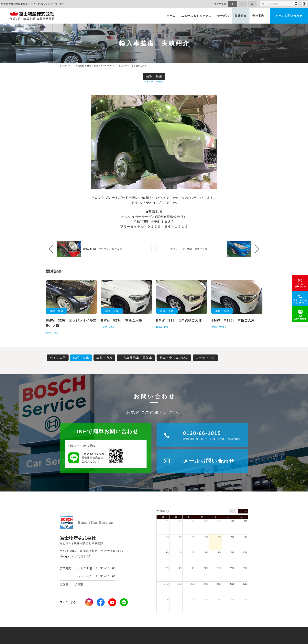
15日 (232, 552)
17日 (167, 568)
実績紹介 (241, 16)
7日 (219, 537)
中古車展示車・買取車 (136, 358)
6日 (206, 537)
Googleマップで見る (75, 556)
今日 (232, 511)
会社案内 (258, 16)
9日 (246, 537)
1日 (232, 521)
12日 (193, 552)
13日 (206, 552)
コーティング (206, 358)
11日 (180, 552)
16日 (245, 552)
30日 (206, 521)
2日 (246, 521)
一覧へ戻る (154, 249)
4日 (180, 537)
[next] (245, 511)
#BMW (149, 82)
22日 (232, 568)
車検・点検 (105, 358)
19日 (193, 568)
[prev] (240, 511)
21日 (219, 568)
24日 (167, 584)
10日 (167, 552)
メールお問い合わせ (289, 16)
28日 (180, 521)
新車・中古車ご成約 (174, 358)
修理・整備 (154, 76)
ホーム (171, 16)
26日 (193, 584)
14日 (219, 552)
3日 (167, 537)
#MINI (159, 82)
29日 (193, 521)
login (304, 4)
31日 (219, 521)
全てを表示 (58, 358)
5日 (193, 537)
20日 (206, 568)
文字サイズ (220, 4)
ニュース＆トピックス (196, 16)
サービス (223, 16)
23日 (245, 568)
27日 (167, 521)
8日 (232, 537)
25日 (180, 584)
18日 (180, 568)
